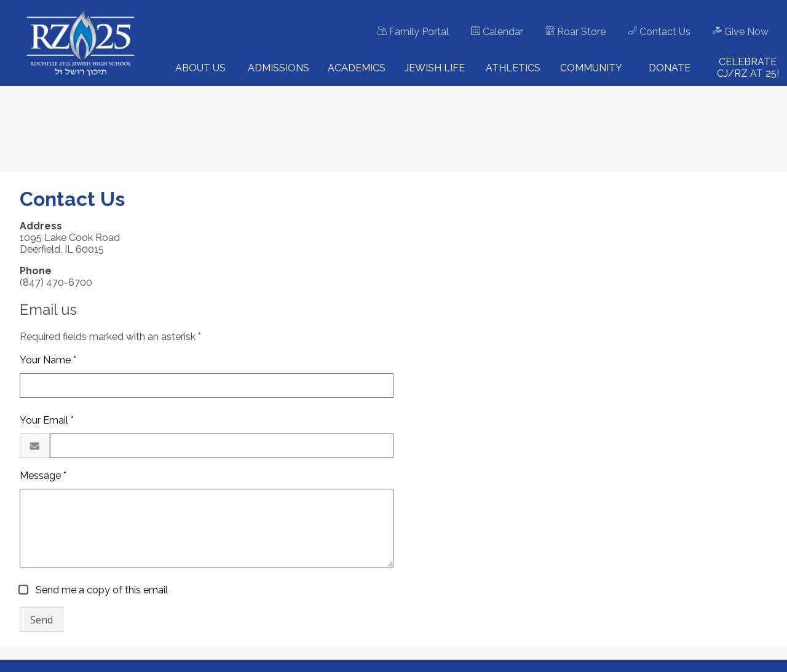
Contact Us (659, 32)
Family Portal (413, 32)
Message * (43, 476)
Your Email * (47, 420)
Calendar (497, 32)
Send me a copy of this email (101, 590)
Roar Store (575, 32)
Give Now (741, 32)
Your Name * (48, 360)
